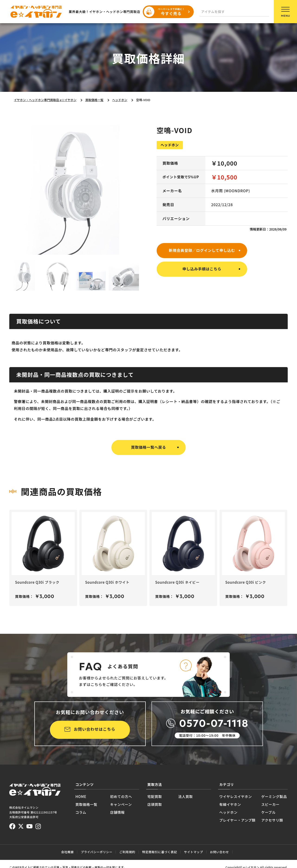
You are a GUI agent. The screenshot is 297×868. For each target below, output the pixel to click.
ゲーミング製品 (274, 796)
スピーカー (270, 804)
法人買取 (186, 796)
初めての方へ (121, 796)
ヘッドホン (228, 812)
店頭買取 (155, 804)
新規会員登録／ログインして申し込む (202, 250)
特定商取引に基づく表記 (160, 852)
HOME (81, 796)
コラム (81, 812)
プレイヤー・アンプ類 (237, 820)
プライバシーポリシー (97, 852)
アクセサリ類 (272, 820)
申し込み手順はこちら (202, 269)
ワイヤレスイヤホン (236, 796)
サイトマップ (194, 852)
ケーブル (268, 812)
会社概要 (67, 852)
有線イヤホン (230, 804)
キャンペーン (121, 804)
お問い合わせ (220, 852)
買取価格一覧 (86, 804)
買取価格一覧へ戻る (148, 447)
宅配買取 (155, 796)
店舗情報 (118, 812)
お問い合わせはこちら (95, 729)
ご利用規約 (127, 852)
